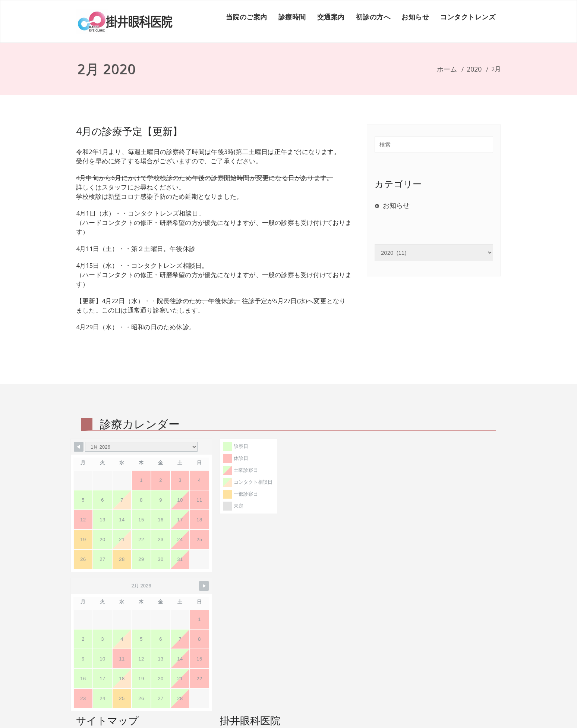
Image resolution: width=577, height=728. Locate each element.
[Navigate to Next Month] (349, 447)
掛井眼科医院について (119, 647)
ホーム (447, 69)
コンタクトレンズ (468, 17)
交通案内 (331, 17)
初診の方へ (373, 17)
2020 (474, 69)
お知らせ (415, 17)
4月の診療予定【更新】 (129, 131)
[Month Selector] (141, 447)
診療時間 (292, 17)
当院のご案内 (247, 17)
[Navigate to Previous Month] (79, 447)
